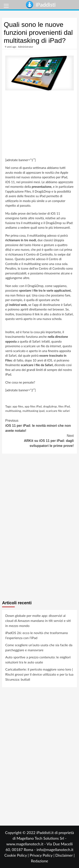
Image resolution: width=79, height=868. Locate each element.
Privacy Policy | (43, 855)
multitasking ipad (33, 411)
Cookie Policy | (17, 855)
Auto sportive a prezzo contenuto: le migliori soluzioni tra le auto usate (38, 660)
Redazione (39, 861)
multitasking (13, 411)
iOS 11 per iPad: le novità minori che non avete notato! (39, 425)
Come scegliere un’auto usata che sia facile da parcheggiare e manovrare (39, 647)
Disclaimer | (65, 855)
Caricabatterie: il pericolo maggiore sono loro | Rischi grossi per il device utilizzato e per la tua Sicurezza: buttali (39, 674)
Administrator (25, 47)
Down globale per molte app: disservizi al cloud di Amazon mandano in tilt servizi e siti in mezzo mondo (38, 621)
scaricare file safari (58, 411)
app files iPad (33, 406)
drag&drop (50, 406)
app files (18, 406)
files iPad (64, 406)
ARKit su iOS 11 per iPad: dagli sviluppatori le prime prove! (39, 440)
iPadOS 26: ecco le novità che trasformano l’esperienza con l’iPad (37, 635)
